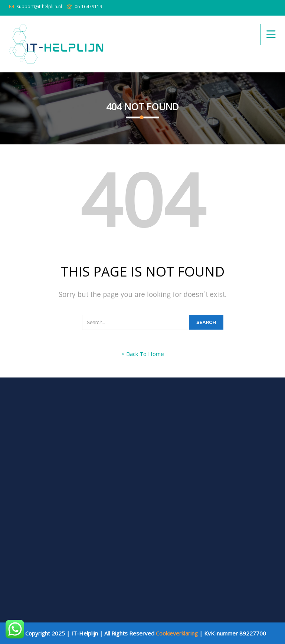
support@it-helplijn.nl (39, 6)
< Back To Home (143, 354)
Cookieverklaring (177, 633)
